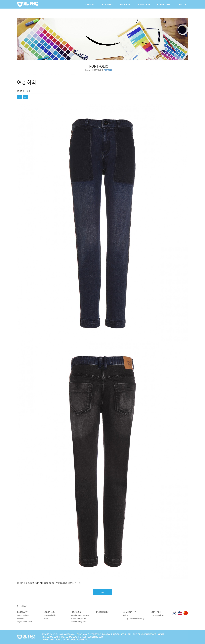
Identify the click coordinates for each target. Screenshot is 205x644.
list (102, 592)
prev (20, 97)
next (25, 97)
